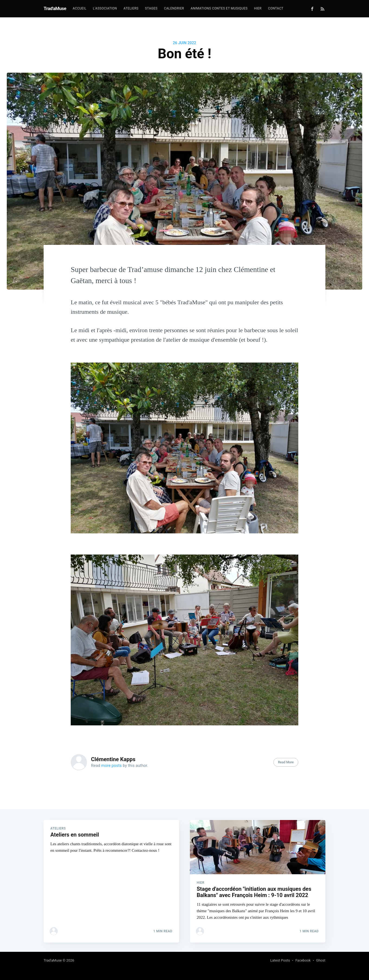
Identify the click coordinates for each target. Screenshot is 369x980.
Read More (286, 762)
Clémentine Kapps (113, 759)
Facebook (303, 960)
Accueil (80, 8)
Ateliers (131, 8)
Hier (258, 8)
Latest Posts (280, 960)
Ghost (321, 960)
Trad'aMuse (55, 8)
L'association (105, 8)
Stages (151, 8)
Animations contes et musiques (219, 8)
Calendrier (174, 8)
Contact (276, 8)
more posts (112, 766)
